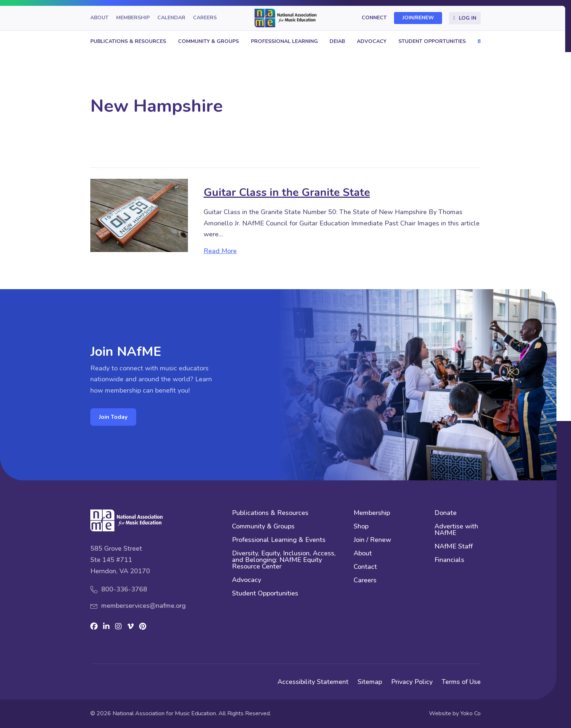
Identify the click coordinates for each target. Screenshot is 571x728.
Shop (361, 527)
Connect (374, 18)
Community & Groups (208, 41)
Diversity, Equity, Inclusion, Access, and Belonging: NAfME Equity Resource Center (284, 560)
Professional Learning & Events (279, 540)
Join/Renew (418, 18)
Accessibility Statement (313, 682)
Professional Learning (284, 41)
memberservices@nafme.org (143, 606)
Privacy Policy (412, 682)
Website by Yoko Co (455, 713)
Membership (133, 18)
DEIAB (337, 41)
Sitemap (370, 682)
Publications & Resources (128, 41)
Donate (446, 513)
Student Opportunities (432, 41)
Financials (449, 560)
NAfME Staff (454, 547)
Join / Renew (372, 540)
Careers (205, 18)
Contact (365, 567)
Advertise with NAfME (456, 530)
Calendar (171, 18)
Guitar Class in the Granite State (287, 192)
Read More (220, 251)
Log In (468, 18)
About (99, 18)
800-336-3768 (124, 589)
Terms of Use (461, 682)
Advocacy (372, 41)
